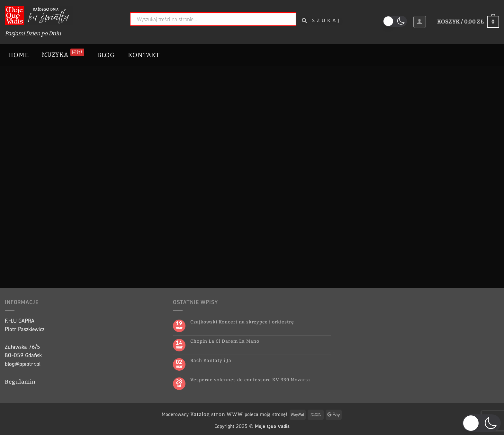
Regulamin (20, 382)
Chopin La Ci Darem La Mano (225, 341)
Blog (106, 55)
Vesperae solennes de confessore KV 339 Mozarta (250, 380)
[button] (419, 22)
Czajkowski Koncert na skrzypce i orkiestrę (242, 322)
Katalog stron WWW (217, 414)
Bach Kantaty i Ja (211, 361)
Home (18, 55)
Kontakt (144, 55)
